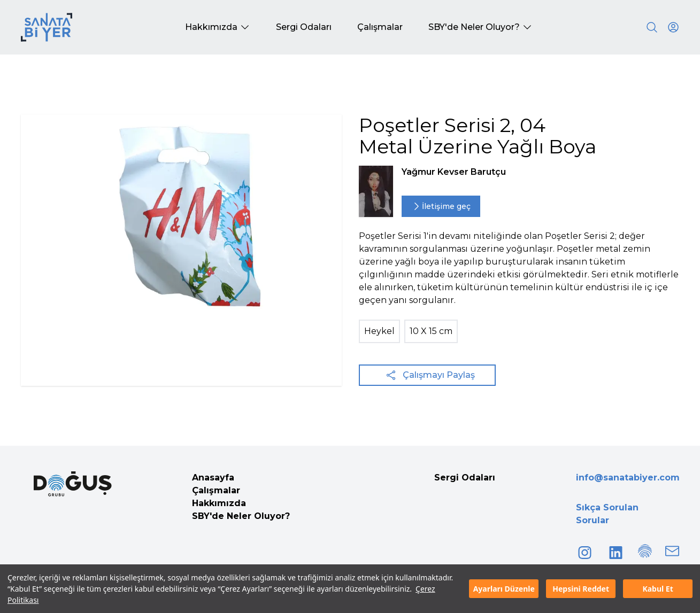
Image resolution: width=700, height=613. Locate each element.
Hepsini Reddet (581, 589)
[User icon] (673, 27)
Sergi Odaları (465, 478)
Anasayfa (213, 478)
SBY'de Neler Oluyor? (241, 516)
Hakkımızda (219, 503)
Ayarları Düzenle (504, 589)
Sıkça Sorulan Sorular (607, 514)
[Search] (652, 27)
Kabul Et (657, 589)
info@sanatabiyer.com (628, 478)
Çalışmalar (216, 490)
